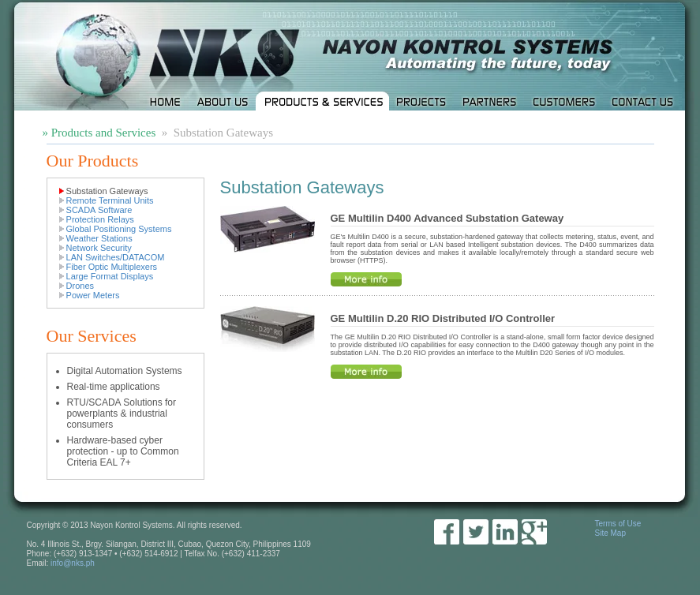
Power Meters (93, 295)
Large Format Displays (110, 276)
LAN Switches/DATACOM (116, 257)
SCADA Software (99, 210)
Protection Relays (100, 219)
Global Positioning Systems (119, 229)
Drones (80, 286)
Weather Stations (99, 238)
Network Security (99, 248)
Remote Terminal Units (110, 200)
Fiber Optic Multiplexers (112, 267)
